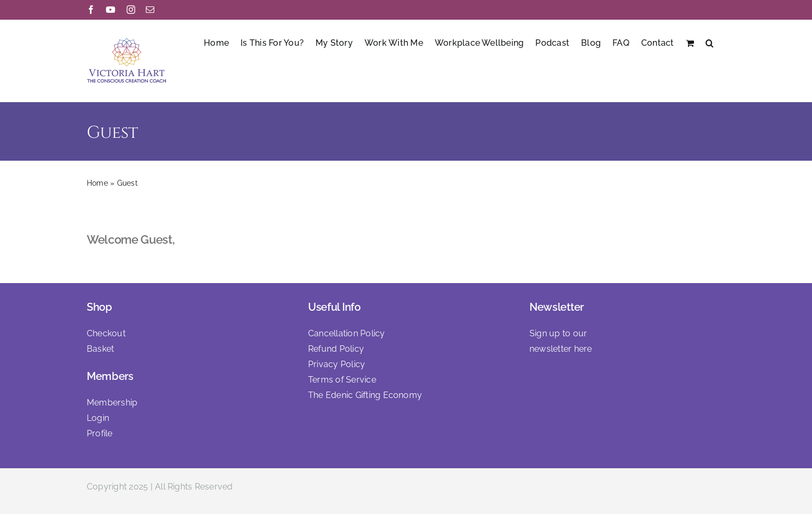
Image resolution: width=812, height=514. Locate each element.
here (583, 349)
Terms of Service (342, 380)
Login (98, 418)
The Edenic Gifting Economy (365, 395)
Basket (100, 349)
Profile (100, 433)
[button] (710, 42)
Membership (112, 403)
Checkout (106, 333)
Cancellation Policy (347, 333)
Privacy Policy (337, 364)
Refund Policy (336, 349)
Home (97, 183)
